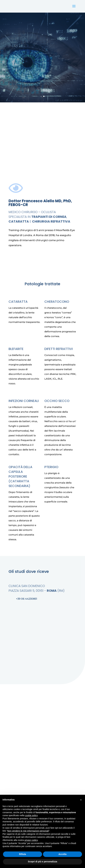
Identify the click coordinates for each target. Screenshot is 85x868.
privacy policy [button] (31, 840)
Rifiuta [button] (23, 854)
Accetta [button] (63, 854)
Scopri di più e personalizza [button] (43, 862)
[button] (81, 800)
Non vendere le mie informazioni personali (28, 831)
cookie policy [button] (31, 815)
